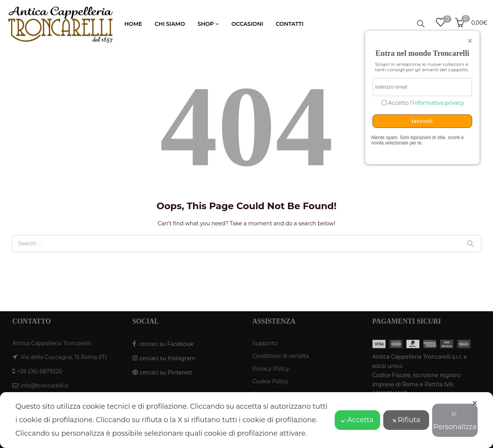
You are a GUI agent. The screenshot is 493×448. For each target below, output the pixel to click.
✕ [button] (475, 403)
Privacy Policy (271, 369)
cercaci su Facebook (166, 344)
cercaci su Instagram (168, 358)
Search (470, 243)
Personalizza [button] (455, 421)
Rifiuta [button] (406, 420)
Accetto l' (425, 103)
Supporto (265, 343)
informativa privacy (438, 103)
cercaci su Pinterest (166, 372)
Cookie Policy (270, 381)
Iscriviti (422, 121)
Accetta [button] (357, 420)
